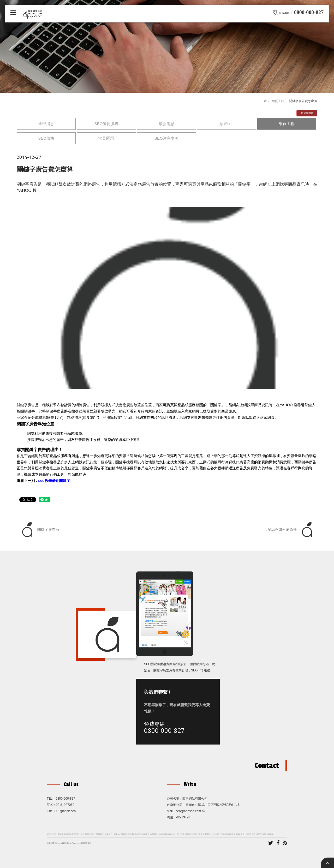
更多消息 (307, 113)
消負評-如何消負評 (290, 530)
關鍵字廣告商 (39, 530)
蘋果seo (226, 124)
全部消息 (46, 124)
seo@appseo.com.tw (190, 811)
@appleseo (68, 811)
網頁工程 (278, 101)
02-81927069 (65, 805)
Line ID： (53, 811)
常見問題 (106, 138)
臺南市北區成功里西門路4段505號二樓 (213, 805)
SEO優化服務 (106, 124)
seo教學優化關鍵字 (54, 481)
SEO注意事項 (166, 138)
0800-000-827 (164, 730)
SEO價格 (46, 138)
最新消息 (166, 124)
